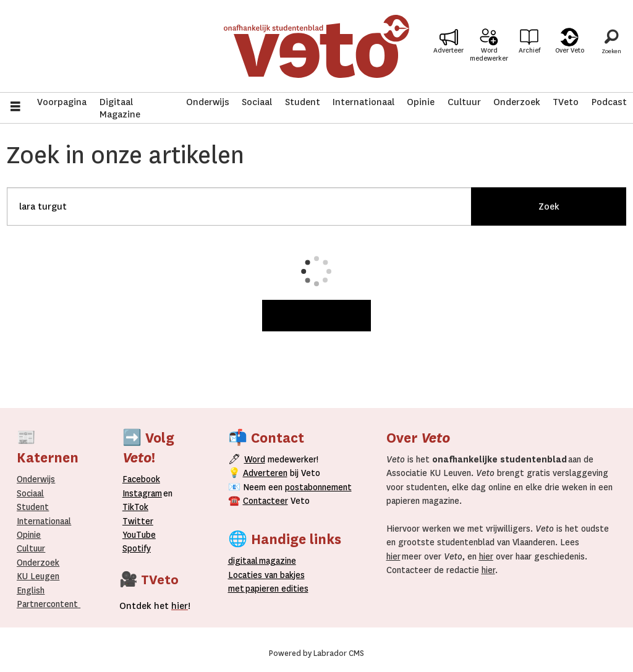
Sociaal (257, 102)
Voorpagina (62, 102)
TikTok (135, 507)
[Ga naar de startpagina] (317, 46)
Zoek (549, 206)
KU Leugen (38, 576)
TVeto (566, 102)
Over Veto (570, 50)
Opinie (421, 102)
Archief (529, 50)
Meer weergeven (316, 315)
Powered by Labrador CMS (316, 653)
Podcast (609, 102)
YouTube (139, 535)
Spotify (137, 548)
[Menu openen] (15, 108)
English (31, 590)
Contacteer (266, 501)
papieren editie (274, 589)
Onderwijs (208, 102)
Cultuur (464, 102)
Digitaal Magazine (120, 108)
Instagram (142, 493)
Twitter (138, 521)
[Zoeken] (611, 46)
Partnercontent (47, 604)
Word (255, 459)
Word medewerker (489, 54)
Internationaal (363, 102)
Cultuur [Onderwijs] (31, 548)
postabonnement (318, 487)
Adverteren (265, 473)
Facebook (141, 479)
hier (393, 556)
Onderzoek (517, 102)
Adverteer (448, 50)
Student (303, 102)
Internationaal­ (44, 521)
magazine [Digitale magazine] (265, 561)
